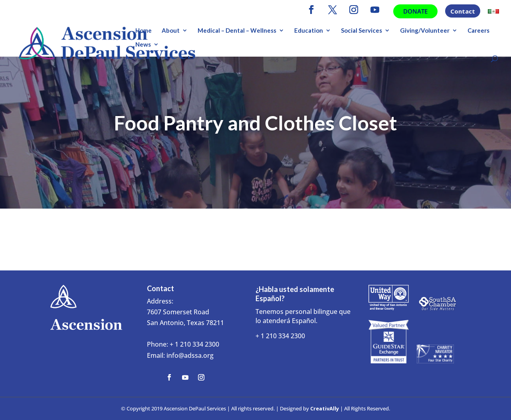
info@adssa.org (190, 355)
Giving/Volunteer (425, 31)
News (143, 45)
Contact (463, 12)
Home (144, 31)
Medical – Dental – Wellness (237, 31)
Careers (478, 31)
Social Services (361, 31)
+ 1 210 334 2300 (194, 344)
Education (309, 31)
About (171, 31)
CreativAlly (325, 408)
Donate (415, 11)
